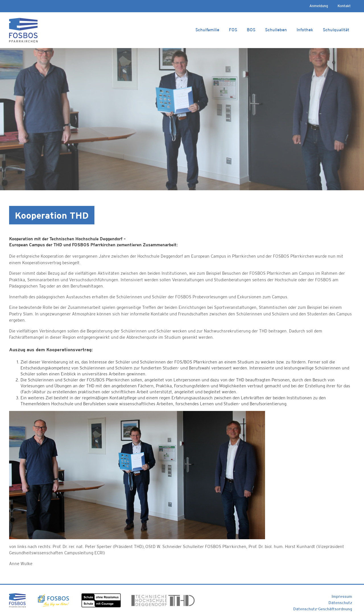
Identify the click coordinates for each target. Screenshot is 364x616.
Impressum (342, 596)
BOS (251, 30)
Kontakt (344, 6)
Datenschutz (340, 603)
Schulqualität (336, 30)
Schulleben (276, 30)
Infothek (305, 30)
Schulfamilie (207, 30)
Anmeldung (319, 6)
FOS (233, 30)
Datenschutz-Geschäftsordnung (323, 609)
